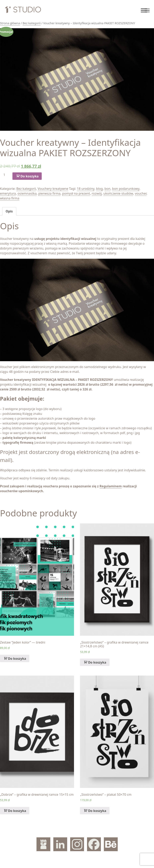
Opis (9, 211)
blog (99, 189)
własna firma (10, 198)
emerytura (8, 193)
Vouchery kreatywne (53, 189)
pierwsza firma (49, 193)
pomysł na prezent (76, 193)
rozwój (97, 193)
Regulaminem (111, 486)
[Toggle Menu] (144, 10)
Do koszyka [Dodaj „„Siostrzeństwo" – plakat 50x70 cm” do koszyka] (97, 811)
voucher (141, 193)
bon (107, 189)
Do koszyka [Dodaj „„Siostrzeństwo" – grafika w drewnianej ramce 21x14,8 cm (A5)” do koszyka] (97, 662)
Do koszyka (29, 176)
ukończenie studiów (118, 193)
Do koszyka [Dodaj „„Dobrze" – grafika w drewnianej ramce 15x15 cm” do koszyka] (17, 811)
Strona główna (10, 23)
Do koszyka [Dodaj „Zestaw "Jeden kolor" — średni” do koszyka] (17, 659)
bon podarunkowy (126, 189)
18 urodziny (86, 189)
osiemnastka (27, 193)
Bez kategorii (32, 23)
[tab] (9, 211)
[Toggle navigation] (147, 10)
